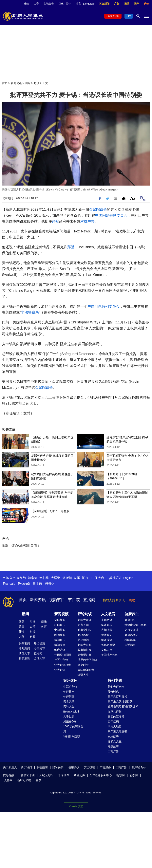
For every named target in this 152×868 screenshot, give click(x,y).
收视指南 (42, 767)
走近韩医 (130, 645)
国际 (28, 83)
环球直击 (60, 625)
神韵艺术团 (28, 775)
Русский (24, 584)
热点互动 (83, 625)
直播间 (89, 600)
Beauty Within (72, 712)
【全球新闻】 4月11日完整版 (50, 511)
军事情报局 (85, 650)
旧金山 (87, 578)
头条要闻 (24, 643)
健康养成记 (131, 635)
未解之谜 (107, 620)
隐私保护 (58, 767)
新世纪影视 (24, 780)
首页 (5, 83)
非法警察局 (30, 312)
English (128, 578)
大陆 (22, 637)
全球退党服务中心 (101, 775)
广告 (117, 4)
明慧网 (121, 775)
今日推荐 (39, 648)
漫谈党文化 (115, 741)
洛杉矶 (44, 578)
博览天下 (24, 653)
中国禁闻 (60, 630)
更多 (39, 780)
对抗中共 (87, 221)
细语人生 (83, 675)
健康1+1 (130, 620)
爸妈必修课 (108, 645)
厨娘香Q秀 (70, 721)
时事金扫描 (85, 630)
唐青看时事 (85, 655)
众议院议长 (98, 209)
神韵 (26, 4)
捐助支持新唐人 (114, 600)
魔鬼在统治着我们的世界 (123, 706)
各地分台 (49, 4)
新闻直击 (60, 640)
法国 (77, 578)
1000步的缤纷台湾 (73, 729)
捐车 (137, 4)
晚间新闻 (60, 635)
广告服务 (105, 767)
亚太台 (99, 578)
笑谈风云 (107, 625)
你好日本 (69, 692)
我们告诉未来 (116, 687)
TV (129, 16)
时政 (36, 83)
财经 (33, 631)
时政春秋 (83, 635)
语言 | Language (85, 4)
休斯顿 (67, 578)
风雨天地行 (115, 726)
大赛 (36, 4)
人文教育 (108, 614)
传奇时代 (113, 692)
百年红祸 (113, 721)
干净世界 (64, 775)
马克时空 (83, 665)
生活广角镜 (70, 687)
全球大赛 (39, 658)
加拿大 (33, 578)
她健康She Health (135, 625)
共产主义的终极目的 (120, 701)
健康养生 (132, 614)
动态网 (134, 775)
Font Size (133, 198)
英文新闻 (104, 4)
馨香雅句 (107, 635)
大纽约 (21, 578)
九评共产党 (115, 712)
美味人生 (69, 706)
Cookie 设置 (76, 806)
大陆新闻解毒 (86, 670)
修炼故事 (113, 746)
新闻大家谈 (85, 620)
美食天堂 (69, 701)
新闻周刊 (60, 645)
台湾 (33, 626)
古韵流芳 (107, 630)
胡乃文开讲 (131, 630)
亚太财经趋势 (63, 665)
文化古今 (107, 650)
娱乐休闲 (70, 680)
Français (9, 584)
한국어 (50, 584)
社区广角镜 (61, 660)
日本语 (37, 584)
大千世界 (69, 716)
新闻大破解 (85, 645)
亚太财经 (60, 670)
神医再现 (130, 640)
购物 (146, 4)
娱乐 (44, 622)
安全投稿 (89, 767)
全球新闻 (60, 620)
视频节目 (57, 600)
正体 (61, 4)
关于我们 (26, 767)
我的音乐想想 (72, 736)
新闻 (25, 614)
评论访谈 (85, 614)
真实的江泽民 (116, 716)
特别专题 (115, 680)
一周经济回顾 (63, 655)
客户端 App (138, 767)
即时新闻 (24, 648)
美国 (22, 626)
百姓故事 (113, 736)
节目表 (74, 600)
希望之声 (79, 775)
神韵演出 (24, 658)
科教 (33, 637)
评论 (22, 631)
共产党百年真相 (117, 696)
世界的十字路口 (87, 660)
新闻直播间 (114, 16)
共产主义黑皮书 (117, 731)
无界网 (8, 780)
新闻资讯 (16, 83)
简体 (68, 4)
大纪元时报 (46, 775)
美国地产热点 (109, 655)
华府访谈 (60, 650)
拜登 (55, 221)
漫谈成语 (107, 640)
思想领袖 (83, 640)
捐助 (127, 4)
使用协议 (74, 767)
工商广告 (113, 751)
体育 (44, 626)
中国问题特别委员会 (111, 215)
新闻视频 (61, 614)
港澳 (33, 622)
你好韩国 (69, 696)
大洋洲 (56, 578)
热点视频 (39, 643)
